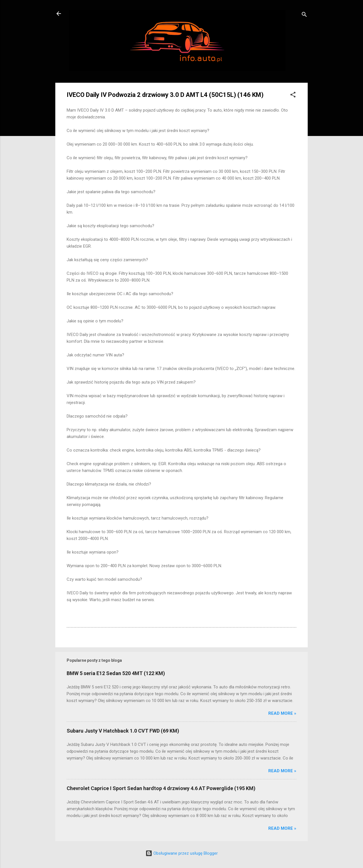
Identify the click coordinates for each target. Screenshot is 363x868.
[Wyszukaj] (304, 15)
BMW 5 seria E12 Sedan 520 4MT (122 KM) (116, 673)
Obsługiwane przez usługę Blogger (182, 853)
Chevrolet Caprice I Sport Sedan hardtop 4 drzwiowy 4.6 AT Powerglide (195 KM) (161, 788)
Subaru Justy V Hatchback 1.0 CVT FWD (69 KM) (123, 731)
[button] (293, 96)
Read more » (282, 713)
